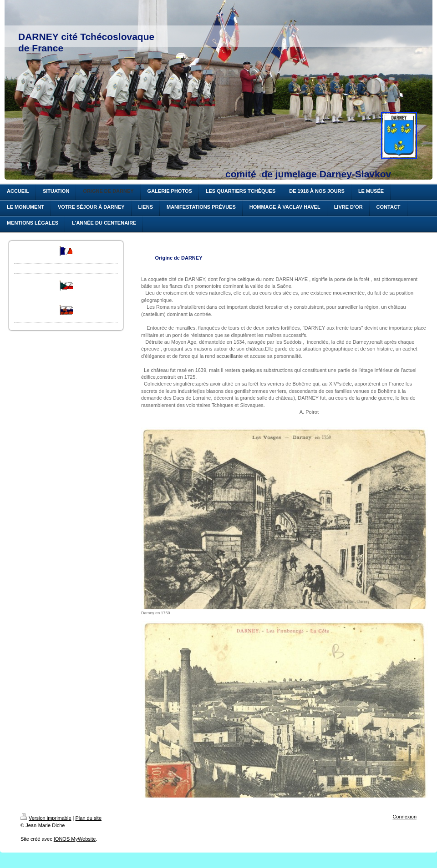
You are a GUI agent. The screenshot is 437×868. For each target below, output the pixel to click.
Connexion (404, 817)
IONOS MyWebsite (75, 839)
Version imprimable (46, 818)
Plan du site (89, 818)
